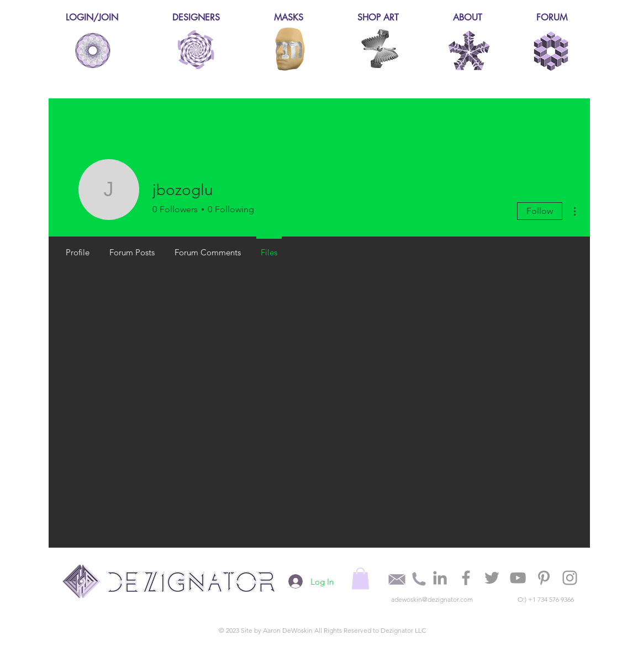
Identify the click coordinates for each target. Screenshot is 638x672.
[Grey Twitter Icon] (492, 578)
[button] (360, 578)
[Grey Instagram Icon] (570, 578)
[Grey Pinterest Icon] (544, 578)
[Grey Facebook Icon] (466, 578)
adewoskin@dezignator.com (432, 599)
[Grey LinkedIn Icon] (440, 578)
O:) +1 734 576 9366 (546, 599)
